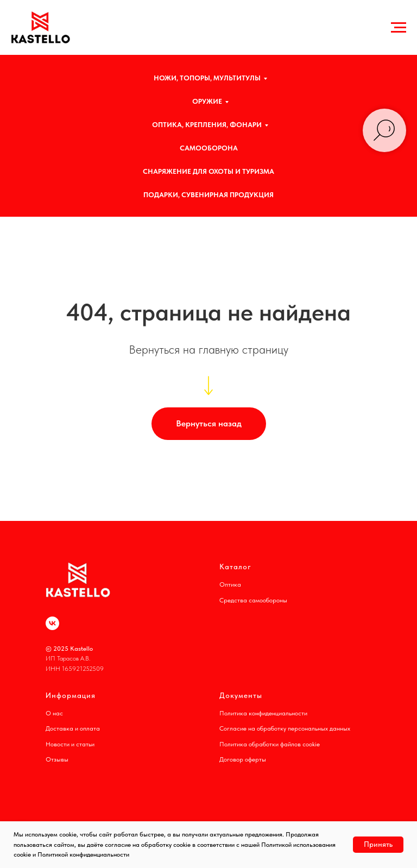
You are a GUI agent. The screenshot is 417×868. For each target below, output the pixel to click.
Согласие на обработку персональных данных (285, 728)
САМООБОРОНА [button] (209, 148)
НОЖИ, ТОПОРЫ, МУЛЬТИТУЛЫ (207, 78)
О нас (54, 713)
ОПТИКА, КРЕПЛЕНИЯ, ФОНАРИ (207, 125)
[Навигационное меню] (399, 28)
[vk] (52, 623)
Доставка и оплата (73, 728)
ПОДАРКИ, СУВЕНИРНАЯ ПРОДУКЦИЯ (208, 195)
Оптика (230, 584)
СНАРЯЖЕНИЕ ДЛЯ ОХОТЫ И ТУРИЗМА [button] (208, 171)
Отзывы (57, 759)
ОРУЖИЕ (207, 101)
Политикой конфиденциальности (83, 854)
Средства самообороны (253, 600)
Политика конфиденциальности (263, 713)
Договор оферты (243, 759)
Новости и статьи (70, 744)
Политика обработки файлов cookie (270, 744)
